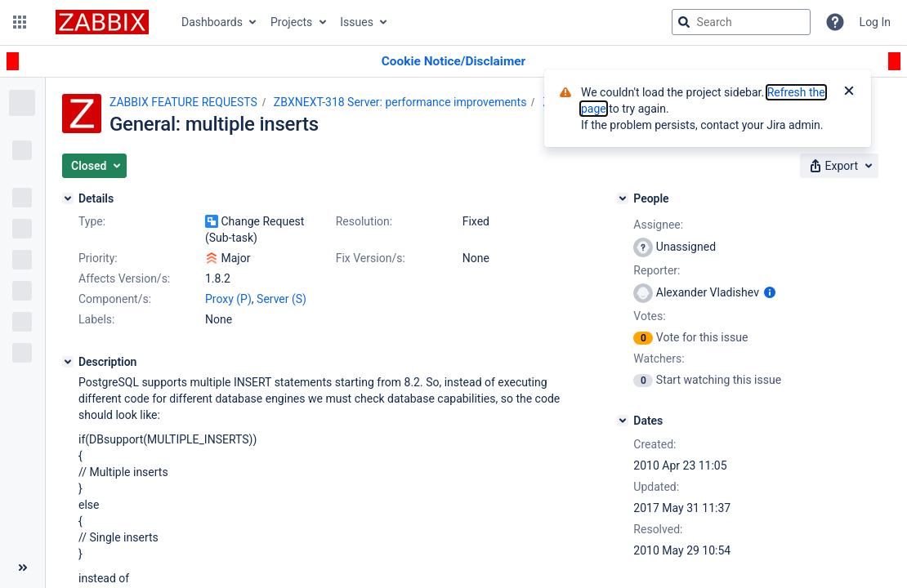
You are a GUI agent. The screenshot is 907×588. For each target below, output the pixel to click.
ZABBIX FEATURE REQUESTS (183, 102)
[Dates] (623, 421)
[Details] (68, 198)
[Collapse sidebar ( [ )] (22, 568)
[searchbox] (741, 22)
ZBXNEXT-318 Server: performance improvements (400, 102)
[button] (20, 22)
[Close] (849, 92)
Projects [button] (291, 22)
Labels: (96, 319)
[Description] (68, 362)
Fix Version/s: (371, 258)
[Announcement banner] (453, 62)
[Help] (835, 22)
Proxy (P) (228, 299)
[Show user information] (770, 292)
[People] (623, 198)
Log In (875, 22)
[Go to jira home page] (102, 22)
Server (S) (281, 299)
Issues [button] (357, 22)
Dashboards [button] (212, 22)
